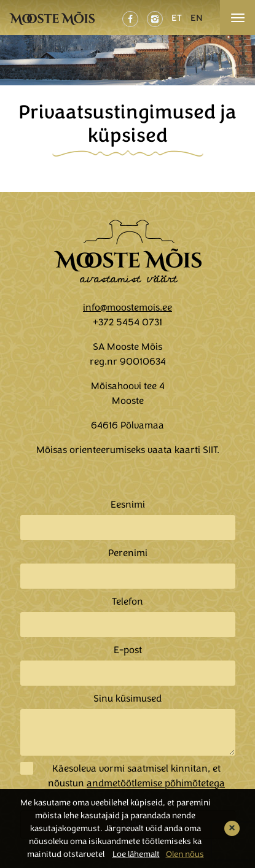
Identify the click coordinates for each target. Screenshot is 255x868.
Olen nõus (185, 854)
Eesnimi (128, 505)
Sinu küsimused (127, 699)
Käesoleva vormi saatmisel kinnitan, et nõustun (136, 776)
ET (177, 18)
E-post (128, 650)
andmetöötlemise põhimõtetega (156, 783)
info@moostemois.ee (127, 308)
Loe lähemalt (136, 854)
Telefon (127, 602)
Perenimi (128, 553)
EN (197, 18)
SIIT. (211, 450)
